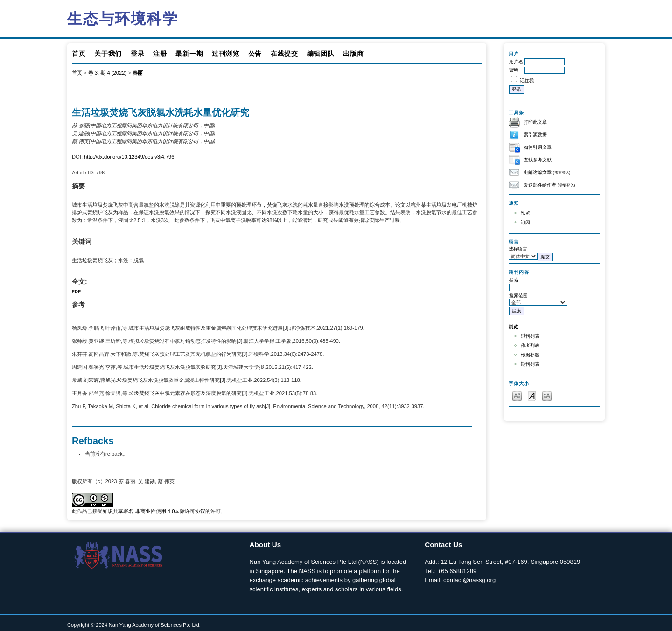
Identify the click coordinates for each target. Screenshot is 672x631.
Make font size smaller (517, 395)
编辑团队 (321, 54)
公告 (255, 54)
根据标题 (530, 355)
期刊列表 (530, 364)
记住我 (527, 80)
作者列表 (530, 345)
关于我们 (108, 54)
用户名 (516, 62)
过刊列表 (530, 336)
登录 (137, 54)
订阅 (525, 222)
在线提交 (284, 54)
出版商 (353, 54)
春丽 (138, 73)
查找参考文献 (538, 160)
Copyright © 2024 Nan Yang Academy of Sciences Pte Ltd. (134, 625)
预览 (525, 213)
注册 (160, 54)
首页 (79, 54)
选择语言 (518, 249)
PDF (76, 291)
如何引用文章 (538, 147)
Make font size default (532, 395)
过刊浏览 (226, 54)
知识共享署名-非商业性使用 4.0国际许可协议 (154, 511)
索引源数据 (535, 135)
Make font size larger (547, 395)
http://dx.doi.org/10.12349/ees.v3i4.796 (129, 157)
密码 (514, 70)
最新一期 (189, 54)
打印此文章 (535, 122)
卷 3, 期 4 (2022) (107, 73)
